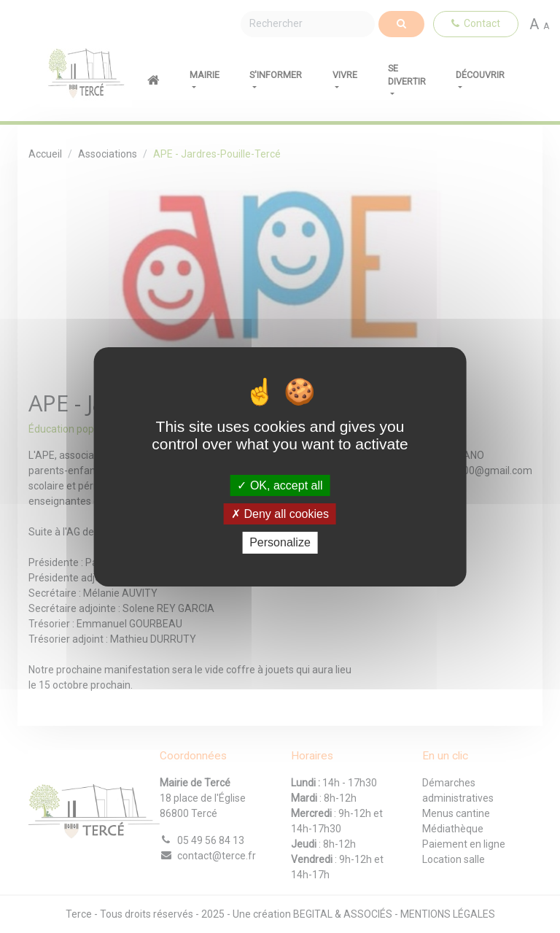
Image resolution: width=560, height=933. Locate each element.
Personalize (280, 542)
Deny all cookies (280, 514)
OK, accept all (280, 485)
